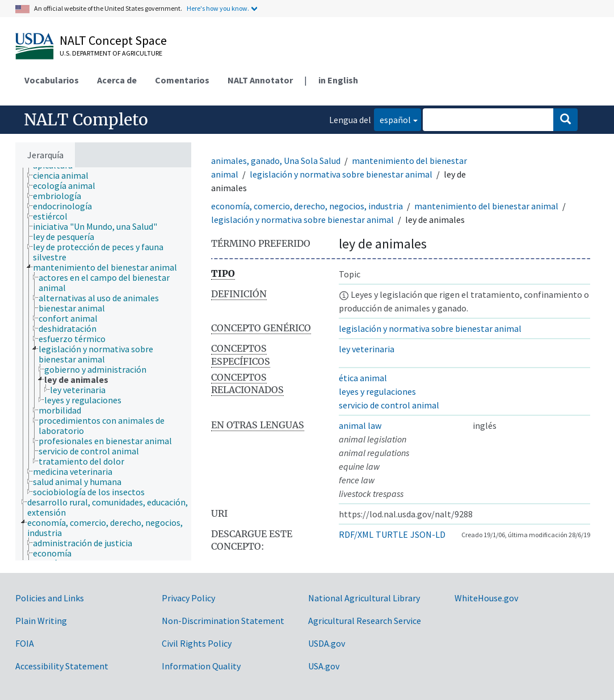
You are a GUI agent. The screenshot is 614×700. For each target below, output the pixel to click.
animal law (360, 425)
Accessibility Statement (62, 666)
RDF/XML (356, 534)
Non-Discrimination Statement (223, 621)
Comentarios (182, 80)
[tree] (103, 364)
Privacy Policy (188, 598)
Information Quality (201, 666)
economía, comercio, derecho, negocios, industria (307, 206)
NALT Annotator (260, 80)
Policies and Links (50, 598)
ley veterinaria (367, 349)
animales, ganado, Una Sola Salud (276, 161)
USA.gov (324, 666)
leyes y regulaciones (377, 391)
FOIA (25, 643)
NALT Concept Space (113, 40)
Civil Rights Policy (197, 643)
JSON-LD (428, 534)
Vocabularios (52, 80)
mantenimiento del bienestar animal (486, 206)
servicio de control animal (389, 405)
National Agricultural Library (364, 598)
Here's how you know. (218, 8)
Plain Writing (41, 621)
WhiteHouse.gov (486, 598)
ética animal (363, 378)
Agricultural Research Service (365, 621)
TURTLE (392, 534)
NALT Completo (86, 120)
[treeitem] (66, 175)
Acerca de (117, 80)
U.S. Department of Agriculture (111, 53)
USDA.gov (327, 643)
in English (338, 80)
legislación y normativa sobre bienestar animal (341, 174)
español (392, 119)
